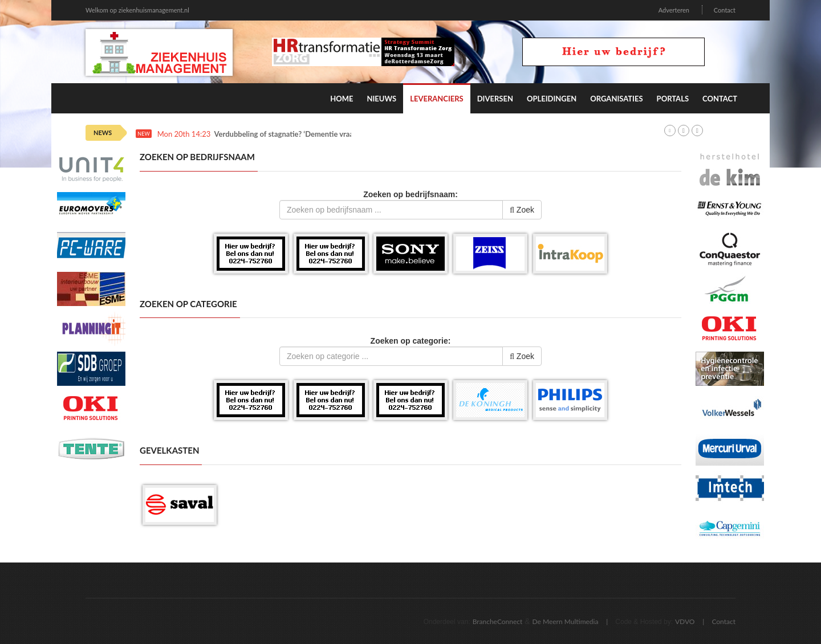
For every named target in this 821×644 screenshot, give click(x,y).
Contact (725, 10)
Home (342, 99)
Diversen (495, 99)
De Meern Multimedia (566, 621)
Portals (673, 99)
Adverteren (674, 10)
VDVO (685, 621)
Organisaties (616, 99)
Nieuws (381, 99)
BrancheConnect (498, 621)
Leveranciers (437, 99)
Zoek (522, 210)
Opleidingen (552, 99)
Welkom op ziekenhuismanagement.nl (137, 10)
